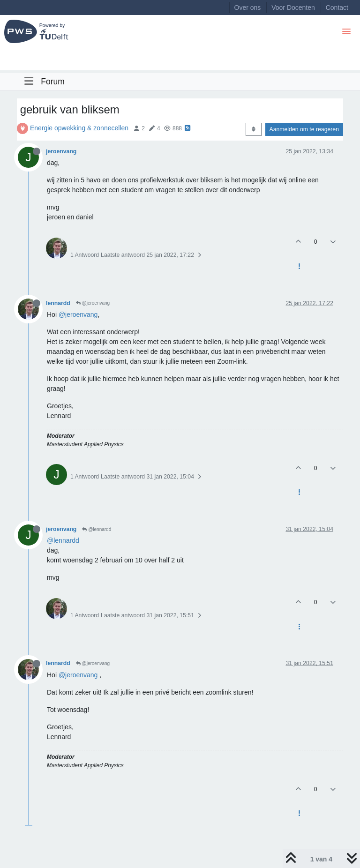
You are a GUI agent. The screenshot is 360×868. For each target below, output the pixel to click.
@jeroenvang (93, 303)
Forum (53, 82)
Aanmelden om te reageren (304, 129)
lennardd (58, 303)
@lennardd (97, 529)
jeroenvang (61, 151)
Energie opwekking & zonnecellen (79, 128)
